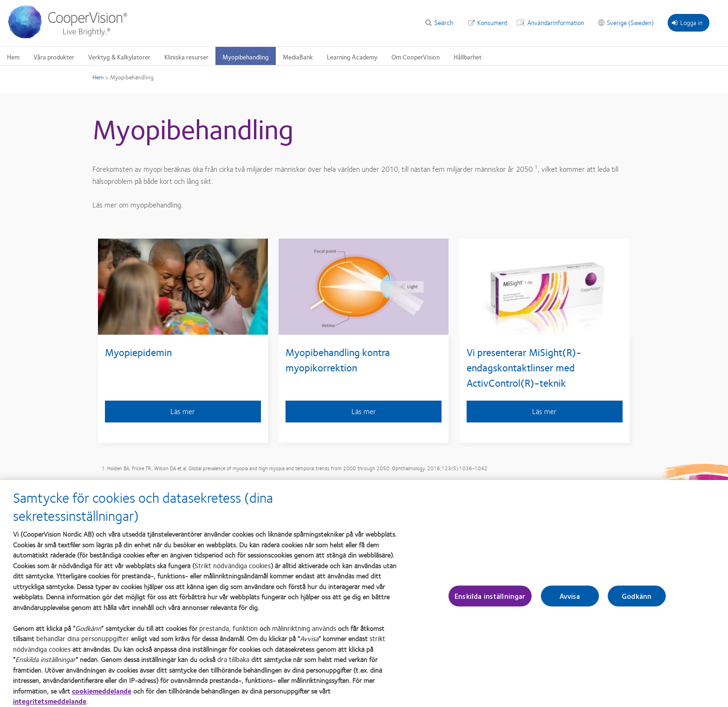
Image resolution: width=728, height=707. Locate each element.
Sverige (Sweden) (630, 22)
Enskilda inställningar (490, 600)
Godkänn (637, 600)
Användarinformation (556, 22)
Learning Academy (352, 57)
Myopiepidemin (138, 352)
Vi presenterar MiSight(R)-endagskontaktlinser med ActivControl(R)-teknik (524, 367)
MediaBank (298, 57)
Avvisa (570, 600)
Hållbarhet (468, 57)
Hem (13, 57)
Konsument (492, 22)
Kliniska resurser (186, 57)
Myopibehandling (246, 57)
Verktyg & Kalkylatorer (119, 57)
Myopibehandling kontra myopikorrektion (338, 360)
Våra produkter (54, 57)
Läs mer (183, 411)
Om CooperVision (416, 57)
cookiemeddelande (102, 695)
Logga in (687, 22)
